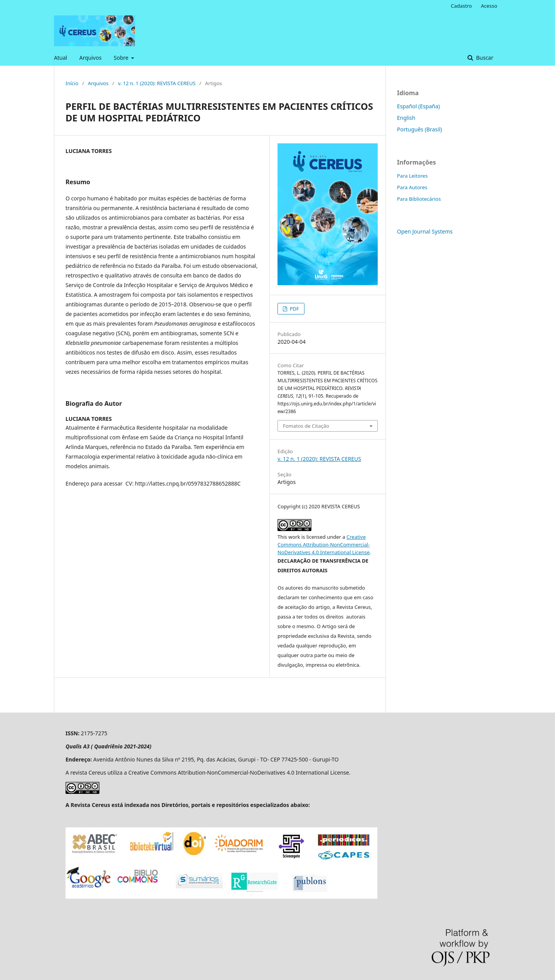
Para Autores (412, 187)
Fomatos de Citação (306, 426)
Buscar (484, 58)
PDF (293, 309)
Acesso (489, 6)
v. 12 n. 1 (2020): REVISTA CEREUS (157, 83)
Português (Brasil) (420, 129)
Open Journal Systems (425, 231)
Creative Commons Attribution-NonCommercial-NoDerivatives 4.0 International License (324, 545)
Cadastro (462, 6)
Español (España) (418, 106)
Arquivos (91, 58)
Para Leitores (412, 176)
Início (72, 83)
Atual (61, 58)
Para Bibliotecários (419, 199)
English (406, 118)
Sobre (122, 58)
